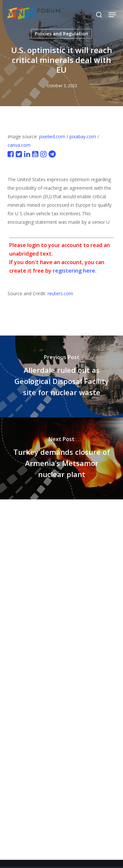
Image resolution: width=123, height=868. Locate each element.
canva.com (19, 145)
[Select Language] (81, 15)
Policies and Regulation (61, 34)
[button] (112, 15)
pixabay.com (83, 136)
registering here (74, 271)
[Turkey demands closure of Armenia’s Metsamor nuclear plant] (61, 458)
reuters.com (60, 293)
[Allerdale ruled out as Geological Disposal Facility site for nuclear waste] (61, 376)
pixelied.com (52, 136)
